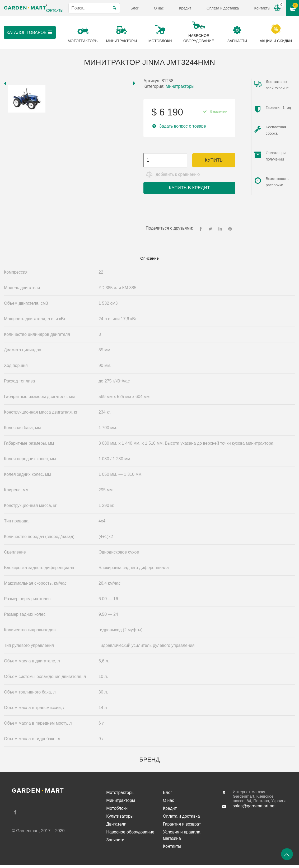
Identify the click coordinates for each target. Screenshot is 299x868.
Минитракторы (180, 86)
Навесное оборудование (130, 835)
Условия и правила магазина (182, 838)
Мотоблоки (117, 811)
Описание (149, 260)
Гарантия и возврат (182, 827)
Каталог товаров (34, 32)
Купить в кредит (189, 189)
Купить (214, 160)
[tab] (149, 260)
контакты (55, 10)
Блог (134, 8)
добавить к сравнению (179, 176)
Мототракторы (120, 795)
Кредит (185, 8)
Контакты (262, 8)
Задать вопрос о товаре (182, 126)
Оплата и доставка (223, 8)
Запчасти (115, 843)
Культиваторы (120, 819)
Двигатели (116, 827)
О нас (159, 8)
